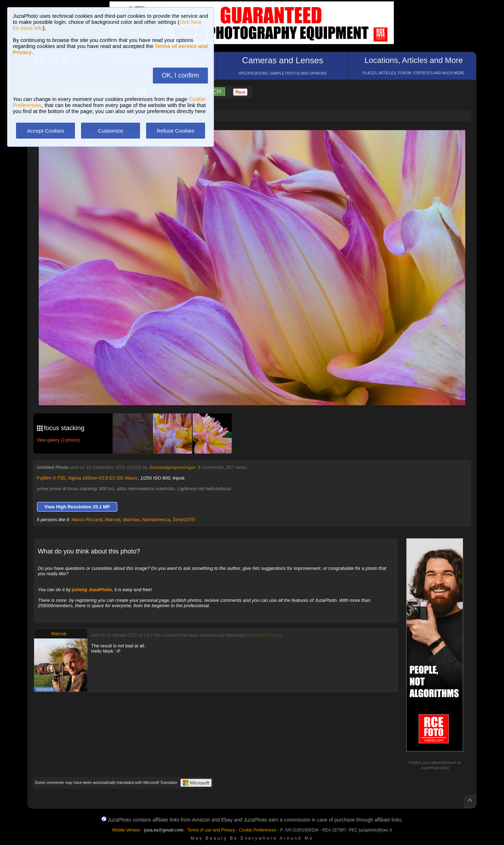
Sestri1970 (184, 520)
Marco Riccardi (87, 520)
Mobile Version (126, 830)
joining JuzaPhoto (92, 590)
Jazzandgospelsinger (172, 467)
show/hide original (264, 635)
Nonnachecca (156, 520)
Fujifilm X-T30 (51, 478)
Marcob (112, 520)
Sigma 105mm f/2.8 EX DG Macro (103, 478)
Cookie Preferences (258, 830)
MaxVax (131, 520)
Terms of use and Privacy (211, 830)
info (445, 768)
